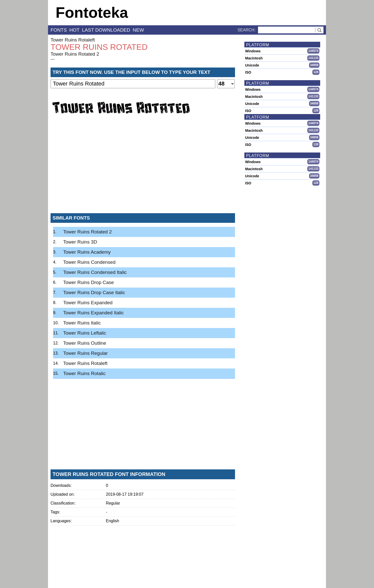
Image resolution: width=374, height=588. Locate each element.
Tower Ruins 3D (80, 242)
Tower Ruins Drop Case (89, 282)
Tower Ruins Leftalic (85, 333)
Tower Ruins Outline (85, 343)
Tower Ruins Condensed (89, 262)
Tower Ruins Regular (85, 353)
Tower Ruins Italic (82, 323)
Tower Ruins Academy (87, 252)
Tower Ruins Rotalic (84, 373)
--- (53, 59)
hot (74, 30)
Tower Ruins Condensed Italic (95, 272)
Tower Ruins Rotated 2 (75, 54)
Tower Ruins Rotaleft (73, 40)
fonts (59, 30)
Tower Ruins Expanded (88, 303)
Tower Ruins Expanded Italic (93, 313)
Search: (247, 30)
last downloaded (106, 30)
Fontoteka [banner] (92, 13)
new (138, 30)
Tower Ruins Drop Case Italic (94, 292)
